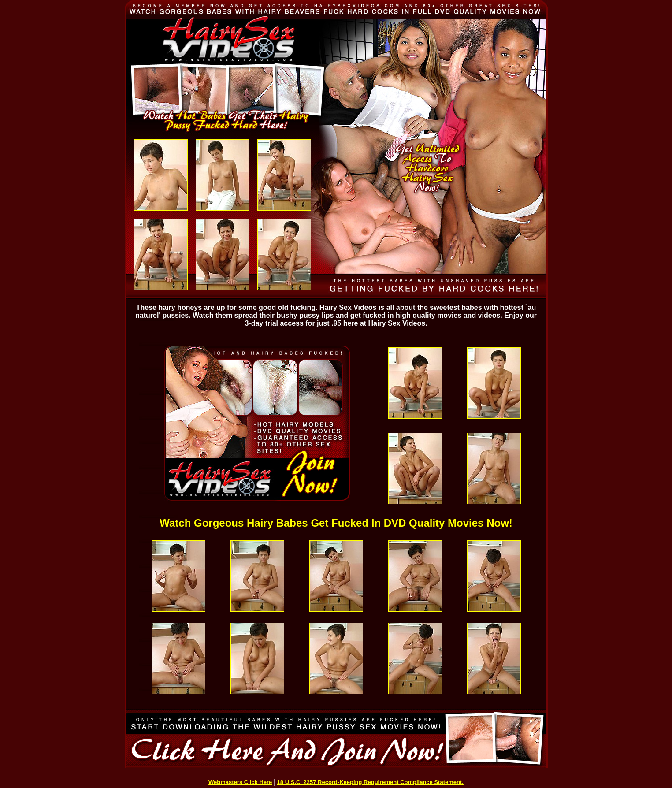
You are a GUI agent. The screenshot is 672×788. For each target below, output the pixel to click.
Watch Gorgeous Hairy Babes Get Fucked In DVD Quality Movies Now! (336, 523)
